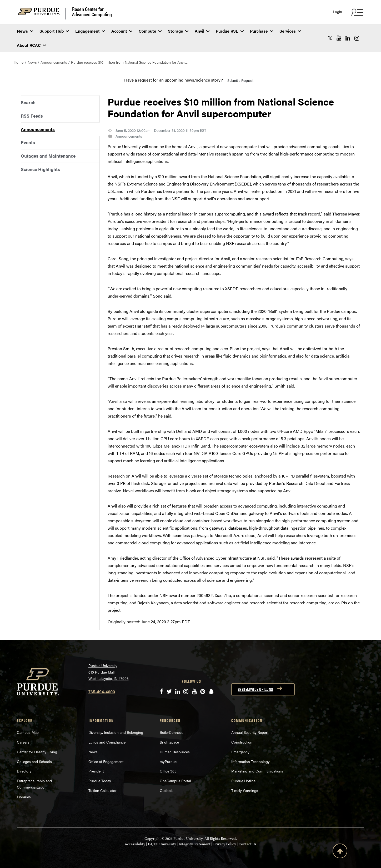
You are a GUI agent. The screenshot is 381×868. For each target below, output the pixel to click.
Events (28, 142)
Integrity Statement (195, 844)
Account (122, 31)
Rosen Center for (92, 12)
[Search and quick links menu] (357, 12)
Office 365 (168, 771)
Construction (242, 742)
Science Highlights (40, 169)
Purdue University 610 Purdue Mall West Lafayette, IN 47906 (109, 672)
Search (28, 102)
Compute (150, 31)
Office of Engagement (106, 761)
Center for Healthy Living (37, 752)
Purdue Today (100, 781)
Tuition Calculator (102, 790)
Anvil (202, 31)
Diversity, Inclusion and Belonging (116, 732)
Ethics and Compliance (107, 742)
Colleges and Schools (34, 761)
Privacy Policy (225, 844)
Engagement (90, 31)
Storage (178, 31)
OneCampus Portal (175, 781)
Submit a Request (240, 80)
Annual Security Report (250, 732)
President (96, 771)
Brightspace (169, 742)
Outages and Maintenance (48, 156)
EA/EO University (162, 844)
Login (337, 12)
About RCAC (31, 45)
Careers (23, 742)
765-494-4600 (102, 692)
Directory (24, 771)
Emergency (240, 752)
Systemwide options (255, 689)
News (25, 31)
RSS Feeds (32, 116)
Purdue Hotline (243, 781)
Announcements (54, 62)
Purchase (262, 31)
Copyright (153, 839)
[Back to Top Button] (340, 852)
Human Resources (175, 752)
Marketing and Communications (257, 771)
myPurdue (168, 761)
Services (290, 31)
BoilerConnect (171, 732)
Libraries (24, 797)
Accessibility (135, 844)
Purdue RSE (230, 31)
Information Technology (250, 761)
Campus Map (28, 732)
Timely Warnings (245, 790)
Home (19, 62)
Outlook (166, 790)
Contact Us (247, 844)
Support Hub (54, 31)
